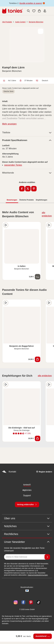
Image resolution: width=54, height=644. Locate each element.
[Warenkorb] (39, 11)
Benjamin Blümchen (36, 22)
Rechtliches (27, 534)
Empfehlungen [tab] (42, 200)
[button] (34, 11)
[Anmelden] (47, 557)
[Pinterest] (31, 602)
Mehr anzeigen (9, 124)
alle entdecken (47, 214)
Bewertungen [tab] (12, 200)
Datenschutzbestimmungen (38, 575)
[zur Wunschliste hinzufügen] (41, 31)
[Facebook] (23, 602)
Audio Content (20, 22)
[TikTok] (38, 602)
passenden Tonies (13, 165)
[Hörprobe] (6, 225)
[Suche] (28, 11)
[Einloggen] (45, 11)
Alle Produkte (7, 22)
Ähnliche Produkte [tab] (27, 200)
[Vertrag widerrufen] (27, 505)
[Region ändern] (44, 472)
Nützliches (27, 526)
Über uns (27, 518)
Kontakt (9, 472)
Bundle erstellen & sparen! (31, 3)
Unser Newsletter (27, 542)
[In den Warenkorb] (38, 359)
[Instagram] (16, 602)
